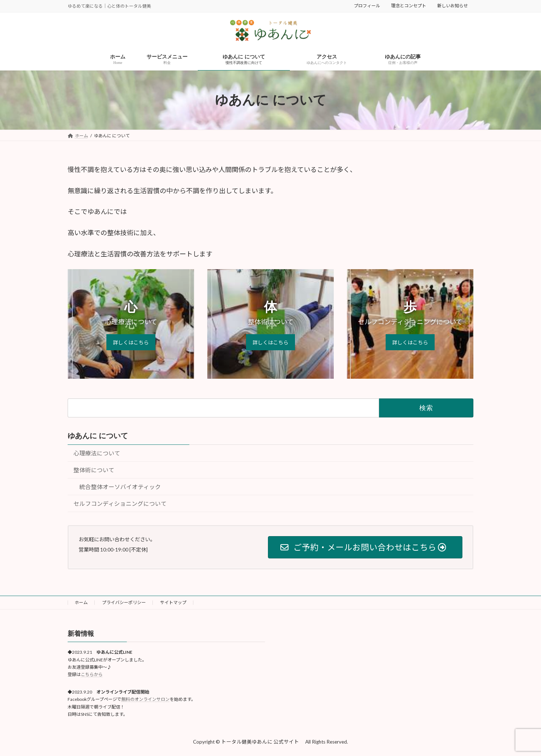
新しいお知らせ (453, 6)
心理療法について (97, 453)
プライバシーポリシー (124, 602)
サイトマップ (173, 602)
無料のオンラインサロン (145, 699)
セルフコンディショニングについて (120, 504)
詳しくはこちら (131, 342)
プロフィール (367, 6)
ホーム (81, 602)
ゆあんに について (98, 436)
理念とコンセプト (409, 6)
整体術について (94, 470)
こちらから (92, 674)
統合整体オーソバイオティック (120, 487)
